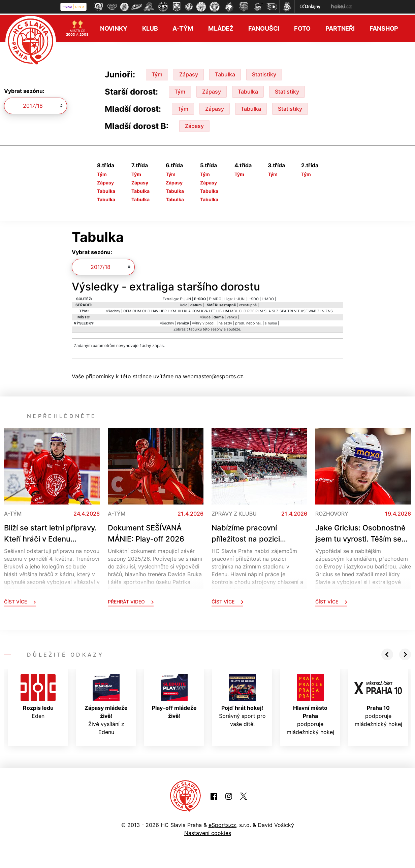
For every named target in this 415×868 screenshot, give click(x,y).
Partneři (340, 27)
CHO (146, 310)
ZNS (329, 310)
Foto (302, 27)
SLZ (275, 310)
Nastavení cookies (208, 832)
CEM (127, 310)
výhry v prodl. (204, 322)
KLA (187, 310)
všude (205, 316)
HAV (155, 310)
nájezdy (225, 322)
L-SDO (253, 298)
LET (212, 310)
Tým (157, 73)
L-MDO (268, 298)
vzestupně (248, 304)
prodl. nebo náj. (248, 322)
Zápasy (189, 73)
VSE (304, 310)
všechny (113, 310)
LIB (219, 310)
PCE (251, 310)
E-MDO (215, 298)
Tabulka (225, 73)
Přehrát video (131, 600)
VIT (297, 310)
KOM (196, 310)
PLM (259, 310)
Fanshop (384, 27)
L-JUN (239, 298)
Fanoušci (264, 27)
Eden (38, 695)
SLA (267, 310)
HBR (163, 310)
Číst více (20, 600)
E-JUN (185, 298)
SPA (283, 310)
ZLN (321, 310)
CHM (137, 310)
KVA (204, 310)
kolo (184, 304)
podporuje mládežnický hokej (310, 703)
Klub (150, 27)
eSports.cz (222, 824)
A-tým (183, 27)
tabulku (195, 328)
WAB (312, 310)
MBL (234, 310)
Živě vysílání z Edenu (106, 703)
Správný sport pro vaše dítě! (242, 699)
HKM (172, 310)
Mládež (221, 27)
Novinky (114, 27)
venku (232, 316)
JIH (180, 310)
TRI (290, 310)
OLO (243, 310)
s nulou (271, 322)
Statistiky (264, 73)
